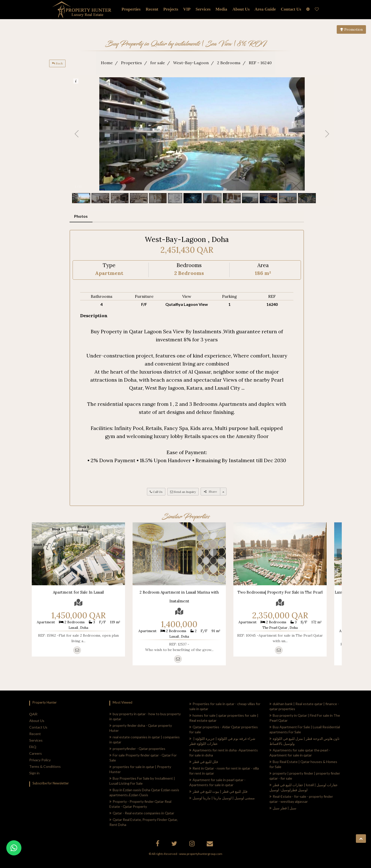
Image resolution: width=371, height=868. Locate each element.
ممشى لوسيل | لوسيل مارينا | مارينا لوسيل (222, 798)
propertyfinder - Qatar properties (137, 749)
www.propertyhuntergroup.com (201, 854)
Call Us (156, 492)
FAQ (33, 747)
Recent (35, 734)
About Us (37, 721)
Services (203, 9)
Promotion (351, 29)
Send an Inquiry (183, 492)
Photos (81, 216)
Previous (39, 554)
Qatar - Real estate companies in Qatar (142, 813)
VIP (187, 9)
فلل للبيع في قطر (204, 762)
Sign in (34, 773)
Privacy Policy (40, 760)
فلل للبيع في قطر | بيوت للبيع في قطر (218, 791)
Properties (131, 9)
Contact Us (38, 727)
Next (117, 554)
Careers (36, 753)
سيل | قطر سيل (283, 808)
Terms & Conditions (45, 766)
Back (57, 63)
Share (210, 492)
